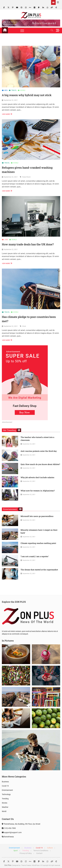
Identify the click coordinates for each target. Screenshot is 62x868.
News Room (26, 177)
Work (24, 326)
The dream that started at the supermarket (39, 570)
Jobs (6, 240)
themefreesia (8, 837)
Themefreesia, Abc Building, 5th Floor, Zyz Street (21, 824)
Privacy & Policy (26, 853)
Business (5, 782)
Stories (5, 803)
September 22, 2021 (11, 100)
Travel (14, 90)
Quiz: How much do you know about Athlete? (40, 464)
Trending (5, 799)
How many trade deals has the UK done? (28, 244)
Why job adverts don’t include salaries (37, 477)
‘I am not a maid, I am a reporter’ (35, 556)
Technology (6, 794)
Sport (16, 851)
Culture (50, 848)
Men (6, 90)
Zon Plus (8, 865)
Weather (5, 807)
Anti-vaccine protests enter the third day (39, 451)
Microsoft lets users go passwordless (37, 516)
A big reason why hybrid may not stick (27, 95)
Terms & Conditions (41, 851)
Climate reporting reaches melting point (38, 543)
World (23, 90)
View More (7, 114)
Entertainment (7, 790)
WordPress (36, 865)
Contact (39, 853)
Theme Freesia (26, 865)
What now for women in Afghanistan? (38, 491)
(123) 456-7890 (9, 828)
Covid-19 (5, 786)
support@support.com (12, 832)
